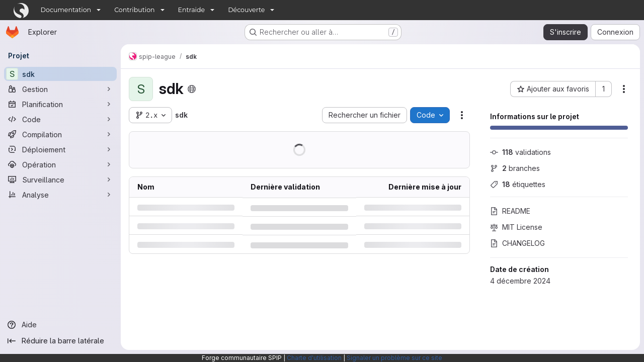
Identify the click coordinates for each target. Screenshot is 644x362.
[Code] (60, 119)
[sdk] (60, 74)
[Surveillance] (60, 179)
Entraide (192, 10)
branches (515, 168)
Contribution (134, 10)
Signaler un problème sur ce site (394, 358)
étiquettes (518, 184)
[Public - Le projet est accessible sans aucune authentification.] (192, 89)
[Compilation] (60, 134)
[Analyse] (60, 195)
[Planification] (60, 104)
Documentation (66, 10)
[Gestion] (60, 89)
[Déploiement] (60, 149)
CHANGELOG (517, 243)
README (510, 211)
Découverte (246, 10)
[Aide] (60, 325)
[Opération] (60, 164)
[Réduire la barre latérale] (60, 341)
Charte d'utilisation (314, 358)
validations (520, 152)
